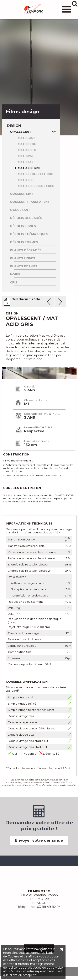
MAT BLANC (27, 138)
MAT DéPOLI (27, 144)
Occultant (20, 210)
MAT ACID (25, 180)
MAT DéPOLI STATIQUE (35, 174)
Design (14, 126)
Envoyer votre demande (39, 840)
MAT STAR (26, 162)
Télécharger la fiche (27, 299)
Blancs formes (24, 266)
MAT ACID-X (27, 150)
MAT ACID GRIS (29, 168)
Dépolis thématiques (29, 234)
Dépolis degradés (26, 218)
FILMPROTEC (33, 9)
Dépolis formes (24, 242)
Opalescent (21, 132)
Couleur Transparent (30, 202)
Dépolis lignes (23, 226)
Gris (14, 282)
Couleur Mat (22, 194)
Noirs (15, 274)
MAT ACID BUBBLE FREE (36, 186)
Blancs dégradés (26, 250)
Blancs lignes (23, 258)
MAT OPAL (26, 156)
